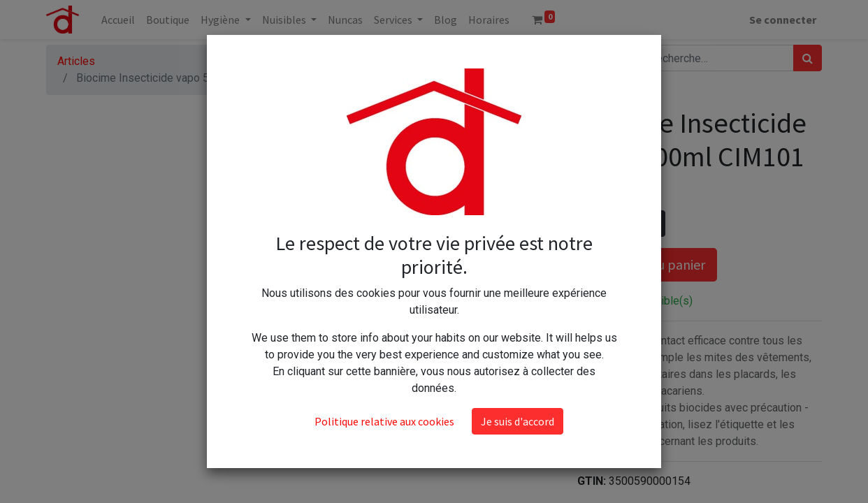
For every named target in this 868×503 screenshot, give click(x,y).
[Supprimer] (591, 224)
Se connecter (783, 20)
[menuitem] (118, 20)
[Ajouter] (652, 224)
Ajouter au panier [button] (647, 264)
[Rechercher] (808, 58)
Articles (76, 61)
